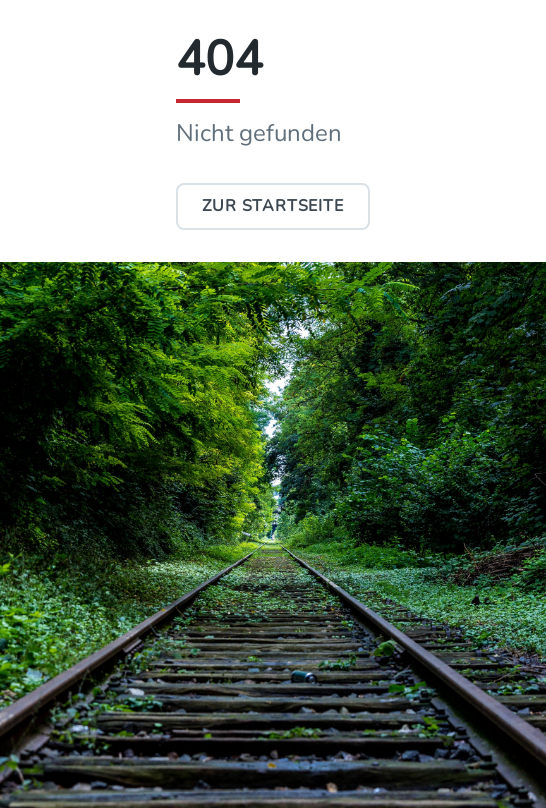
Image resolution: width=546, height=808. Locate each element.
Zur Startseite (272, 206)
